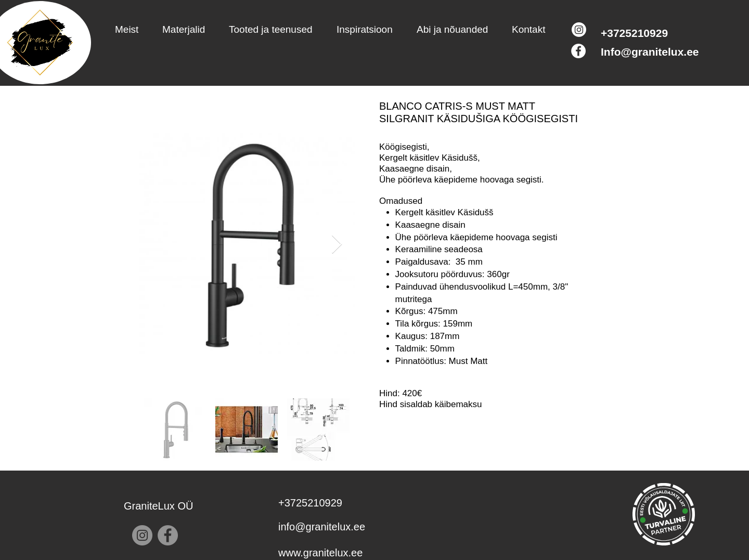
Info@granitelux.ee (650, 52)
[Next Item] (337, 245)
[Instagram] (579, 30)
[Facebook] (578, 51)
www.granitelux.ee (320, 553)
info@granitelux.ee (322, 527)
